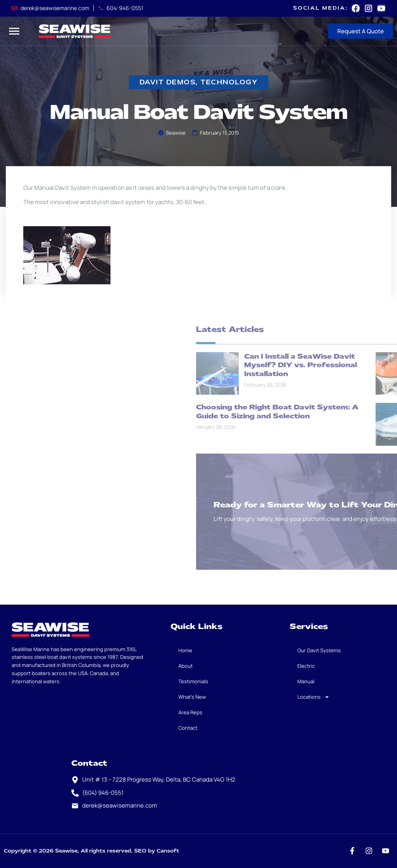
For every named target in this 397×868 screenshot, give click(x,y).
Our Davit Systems (319, 650)
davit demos (168, 83)
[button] (14, 31)
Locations (313, 697)
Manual (306, 681)
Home (185, 650)
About (186, 666)
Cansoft (168, 851)
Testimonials (193, 681)
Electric (306, 666)
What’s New (192, 697)
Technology (229, 83)
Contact (188, 728)
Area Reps (190, 712)
